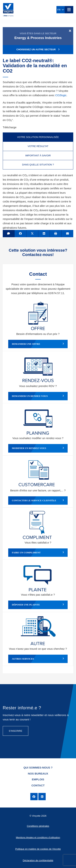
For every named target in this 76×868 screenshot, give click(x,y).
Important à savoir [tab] (38, 156)
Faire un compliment (38, 553)
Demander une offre (38, 344)
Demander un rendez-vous (38, 396)
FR (61, 10)
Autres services (38, 659)
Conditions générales (38, 826)
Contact (38, 785)
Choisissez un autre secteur (38, 49)
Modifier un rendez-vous (38, 448)
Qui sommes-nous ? (38, 768)
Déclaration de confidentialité (38, 860)
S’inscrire (16, 731)
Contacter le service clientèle (38, 501)
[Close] (70, 31)
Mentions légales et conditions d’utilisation (38, 837)
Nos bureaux (38, 774)
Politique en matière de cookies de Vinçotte (38, 849)
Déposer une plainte (38, 605)
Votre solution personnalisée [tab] (38, 137)
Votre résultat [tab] (38, 146)
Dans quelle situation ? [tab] (38, 165)
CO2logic (61, 95)
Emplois (38, 779)
